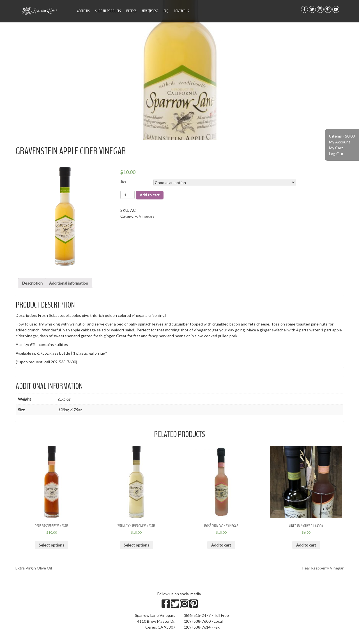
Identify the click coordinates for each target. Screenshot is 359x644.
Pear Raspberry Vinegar (323, 568)
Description (32, 283)
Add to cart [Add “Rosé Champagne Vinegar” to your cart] (221, 545)
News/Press (150, 11)
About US (83, 11)
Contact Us (181, 11)
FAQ (166, 11)
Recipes (131, 11)
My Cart (336, 148)
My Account (340, 142)
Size (123, 182)
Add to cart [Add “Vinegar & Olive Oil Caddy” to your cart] (306, 545)
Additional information (69, 283)
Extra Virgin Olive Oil (34, 568)
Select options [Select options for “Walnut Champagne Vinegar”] (136, 545)
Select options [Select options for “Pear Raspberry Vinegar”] (51, 545)
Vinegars (147, 216)
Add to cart (150, 195)
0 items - (342, 136)
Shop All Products (108, 11)
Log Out (336, 154)
